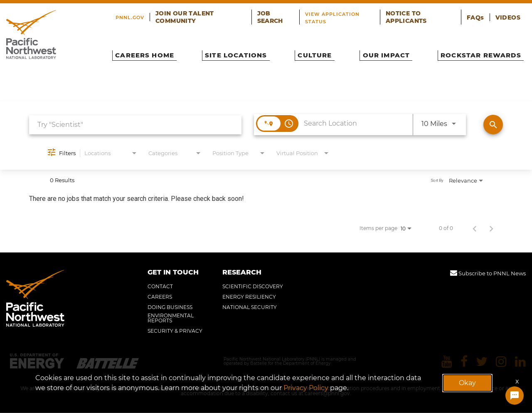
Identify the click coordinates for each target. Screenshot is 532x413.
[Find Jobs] (493, 125)
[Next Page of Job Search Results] (491, 228)
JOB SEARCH (280, 14)
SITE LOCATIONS (240, 52)
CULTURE (315, 52)
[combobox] (135, 125)
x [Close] (517, 381)
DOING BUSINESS (170, 307)
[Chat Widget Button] (515, 396)
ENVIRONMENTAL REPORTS (171, 318)
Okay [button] (467, 383)
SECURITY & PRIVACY (175, 331)
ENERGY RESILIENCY (249, 297)
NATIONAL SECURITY (250, 307)
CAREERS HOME (151, 52)
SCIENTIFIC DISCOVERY (253, 287)
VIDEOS (510, 14)
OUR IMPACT (382, 52)
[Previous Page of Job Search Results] (475, 228)
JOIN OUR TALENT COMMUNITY (208, 14)
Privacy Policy (306, 388)
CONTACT (160, 287)
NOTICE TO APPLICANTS (430, 14)
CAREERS (160, 297)
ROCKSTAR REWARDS (473, 52)
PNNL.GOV (139, 14)
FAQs (481, 14)
